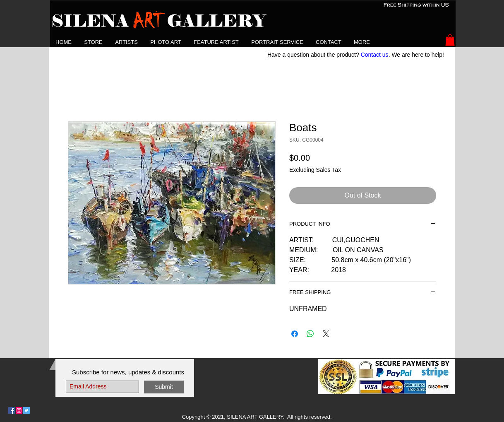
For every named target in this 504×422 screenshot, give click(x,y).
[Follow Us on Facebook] (12, 410)
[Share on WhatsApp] (310, 334)
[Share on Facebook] (295, 334)
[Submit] (164, 387)
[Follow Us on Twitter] (26, 410)
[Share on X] (326, 334)
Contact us (375, 55)
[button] (126, 42)
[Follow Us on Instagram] (19, 410)
